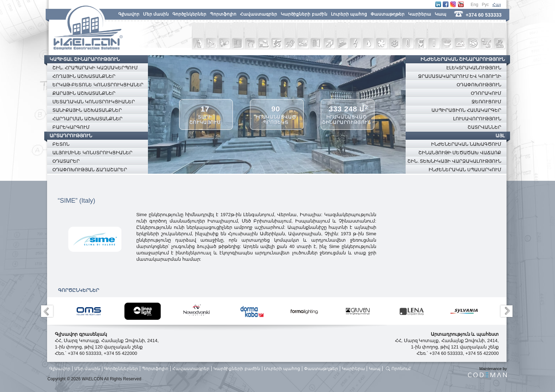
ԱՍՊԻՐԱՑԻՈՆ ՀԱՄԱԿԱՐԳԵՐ (466, 110)
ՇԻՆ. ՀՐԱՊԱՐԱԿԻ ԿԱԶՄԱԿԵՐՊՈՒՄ (95, 68)
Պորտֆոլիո (223, 14)
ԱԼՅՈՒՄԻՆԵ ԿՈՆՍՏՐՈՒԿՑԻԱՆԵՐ (92, 153)
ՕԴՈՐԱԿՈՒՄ (486, 93)
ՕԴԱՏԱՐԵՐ (66, 161)
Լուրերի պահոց (349, 14)
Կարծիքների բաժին (304, 14)
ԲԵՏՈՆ (61, 144)
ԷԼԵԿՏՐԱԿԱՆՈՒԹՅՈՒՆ (474, 68)
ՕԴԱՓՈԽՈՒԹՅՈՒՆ (479, 85)
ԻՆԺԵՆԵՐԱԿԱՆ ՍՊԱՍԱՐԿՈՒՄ (465, 170)
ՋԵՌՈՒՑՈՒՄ (486, 102)
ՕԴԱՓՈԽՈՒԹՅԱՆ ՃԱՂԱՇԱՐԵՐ (90, 170)
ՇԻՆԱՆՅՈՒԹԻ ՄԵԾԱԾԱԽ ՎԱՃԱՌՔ (460, 153)
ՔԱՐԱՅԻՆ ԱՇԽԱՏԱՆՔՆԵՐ (84, 93)
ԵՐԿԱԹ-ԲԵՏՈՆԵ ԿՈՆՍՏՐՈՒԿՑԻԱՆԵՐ (98, 85)
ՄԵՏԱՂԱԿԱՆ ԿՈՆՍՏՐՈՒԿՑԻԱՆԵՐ (94, 102)
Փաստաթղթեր (388, 14)
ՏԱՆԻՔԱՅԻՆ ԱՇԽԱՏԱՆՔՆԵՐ (87, 110)
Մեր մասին (156, 14)
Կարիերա (420, 14)
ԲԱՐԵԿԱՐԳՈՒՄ (71, 127)
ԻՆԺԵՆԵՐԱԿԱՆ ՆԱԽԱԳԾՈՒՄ (466, 144)
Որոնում (401, 369)
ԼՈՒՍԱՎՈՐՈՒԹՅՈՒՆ (477, 119)
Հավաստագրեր (259, 14)
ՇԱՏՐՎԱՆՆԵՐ (484, 127)
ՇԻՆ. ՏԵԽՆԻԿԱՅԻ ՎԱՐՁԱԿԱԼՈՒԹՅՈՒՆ (454, 161)
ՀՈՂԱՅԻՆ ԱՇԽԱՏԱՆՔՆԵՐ (84, 76)
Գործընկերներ (189, 14)
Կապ (440, 14)
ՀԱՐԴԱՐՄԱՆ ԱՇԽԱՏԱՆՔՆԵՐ (87, 119)
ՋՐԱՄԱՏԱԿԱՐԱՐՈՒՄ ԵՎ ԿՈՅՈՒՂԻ (460, 76)
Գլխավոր (129, 14)
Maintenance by (487, 372)
